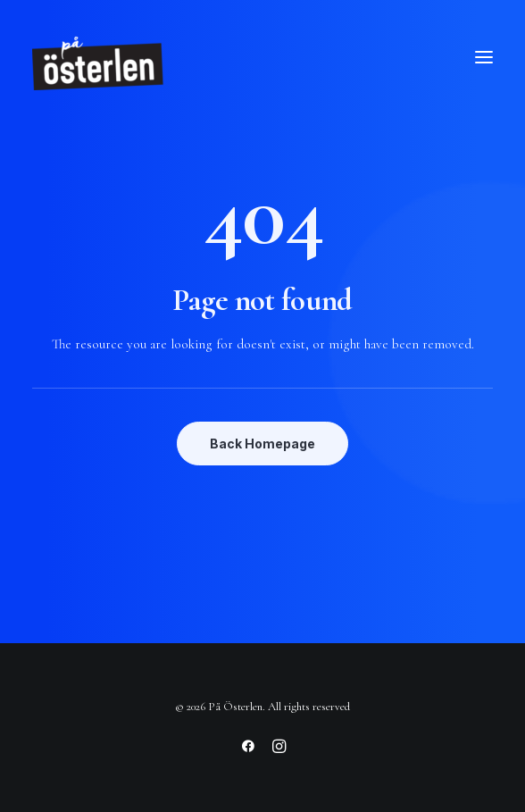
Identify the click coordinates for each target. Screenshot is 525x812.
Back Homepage (262, 444)
